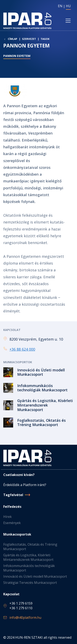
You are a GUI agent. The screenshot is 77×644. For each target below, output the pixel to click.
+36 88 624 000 (22, 349)
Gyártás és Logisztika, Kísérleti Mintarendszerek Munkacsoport (28, 557)
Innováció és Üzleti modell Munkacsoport (35, 576)
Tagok (45, 39)
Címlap (13, 39)
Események (12, 523)
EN (60, 6)
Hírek (7, 517)
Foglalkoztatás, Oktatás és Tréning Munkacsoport (30, 547)
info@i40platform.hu (25, 618)
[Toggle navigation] (68, 21)
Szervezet (29, 39)
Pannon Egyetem (17, 56)
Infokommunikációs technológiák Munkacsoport (29, 568)
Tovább (38, 372)
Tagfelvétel (13, 495)
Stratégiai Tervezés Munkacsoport (30, 583)
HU (68, 6)
